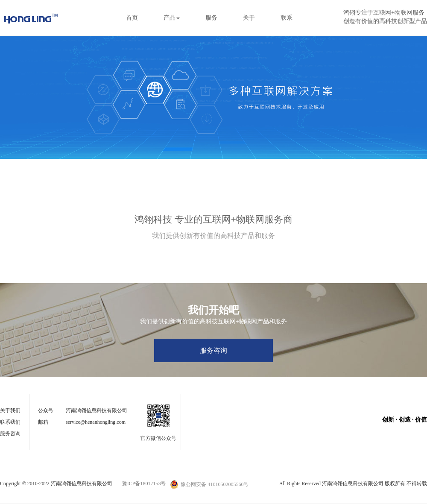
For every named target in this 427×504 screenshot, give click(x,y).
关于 (249, 18)
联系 (287, 18)
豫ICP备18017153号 (144, 483)
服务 (211, 18)
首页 (132, 18)
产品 (172, 18)
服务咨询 (213, 350)
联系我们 (10, 422)
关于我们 (10, 410)
